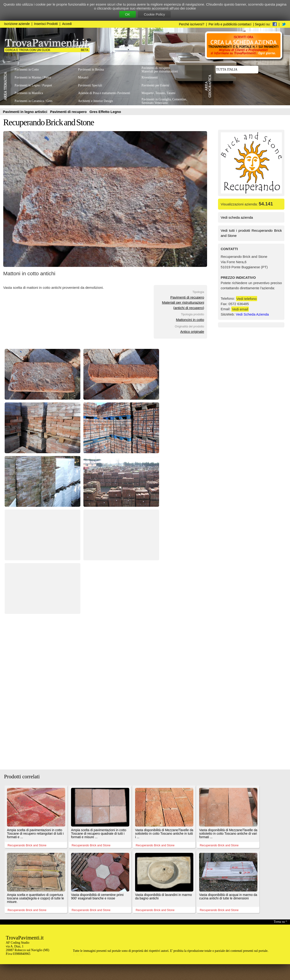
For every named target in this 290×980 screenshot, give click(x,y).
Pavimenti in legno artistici (26, 112)
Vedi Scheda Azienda (252, 314)
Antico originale (192, 332)
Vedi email (240, 309)
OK (128, 14)
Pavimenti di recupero (69, 112)
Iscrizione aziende (17, 24)
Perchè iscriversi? (192, 24)
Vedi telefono (247, 298)
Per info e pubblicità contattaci (230, 24)
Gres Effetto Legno (105, 112)
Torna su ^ (280, 922)
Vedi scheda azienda (237, 217)
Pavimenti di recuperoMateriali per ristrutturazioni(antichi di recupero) (183, 303)
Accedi (67, 24)
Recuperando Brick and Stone (49, 122)
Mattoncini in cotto (190, 320)
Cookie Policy (154, 14)
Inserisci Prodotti (46, 24)
